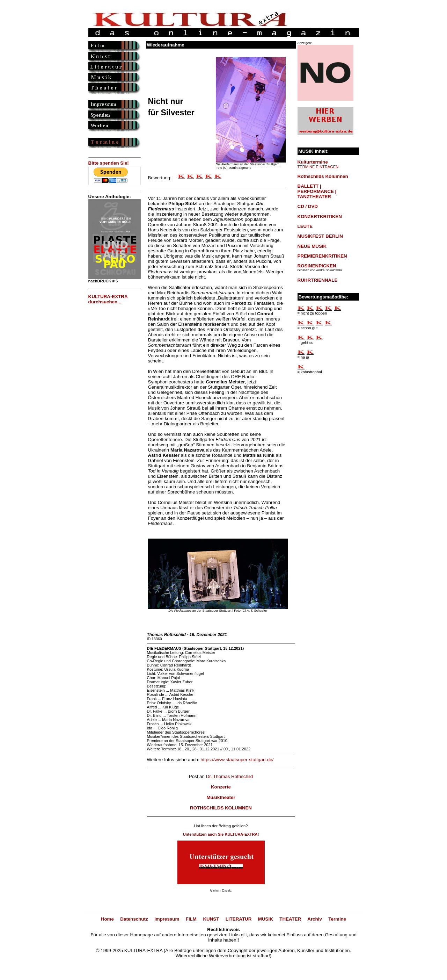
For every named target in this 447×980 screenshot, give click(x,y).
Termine (337, 919)
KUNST (211, 919)
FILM (191, 919)
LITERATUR (239, 919)
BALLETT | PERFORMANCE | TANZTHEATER (317, 191)
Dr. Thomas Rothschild (230, 776)
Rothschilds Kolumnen (323, 176)
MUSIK (266, 919)
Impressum (167, 919)
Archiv (314, 919)
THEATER (290, 919)
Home (107, 919)
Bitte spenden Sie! (109, 163)
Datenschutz (134, 919)
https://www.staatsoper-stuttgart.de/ (237, 760)
